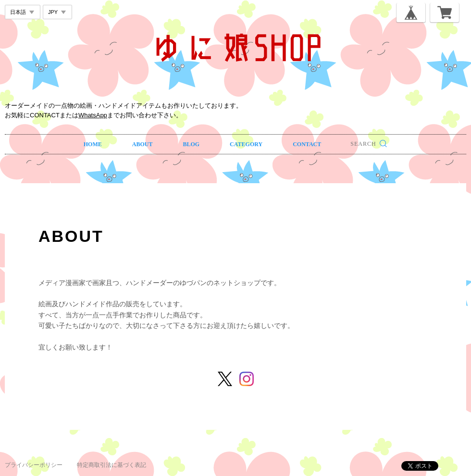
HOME (93, 144)
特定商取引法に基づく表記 (112, 465)
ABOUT (143, 144)
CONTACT (307, 144)
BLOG (191, 144)
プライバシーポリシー (34, 465)
